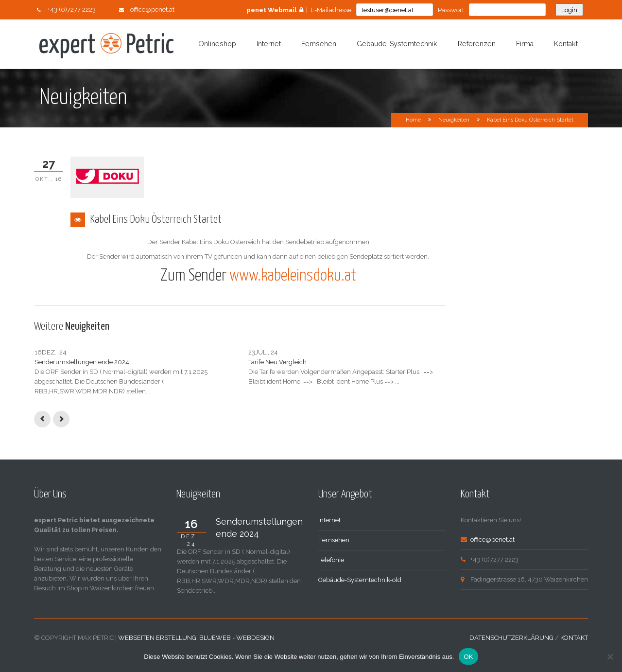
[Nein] (610, 656)
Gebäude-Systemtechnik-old (360, 599)
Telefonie (331, 579)
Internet (269, 44)
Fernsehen (319, 44)
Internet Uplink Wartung (355, 362)
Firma (525, 44)
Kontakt (566, 44)
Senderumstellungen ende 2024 (82, 362)
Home (413, 120)
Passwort (451, 10)
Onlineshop (217, 44)
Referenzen (477, 44)
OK (468, 657)
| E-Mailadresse (299, 10)
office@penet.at (152, 9)
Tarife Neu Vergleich (207, 362)
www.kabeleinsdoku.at (293, 276)
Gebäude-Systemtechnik (397, 44)
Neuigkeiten (454, 120)
